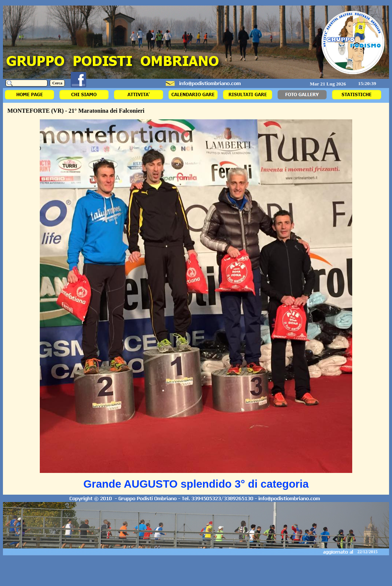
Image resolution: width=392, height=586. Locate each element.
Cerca (57, 83)
